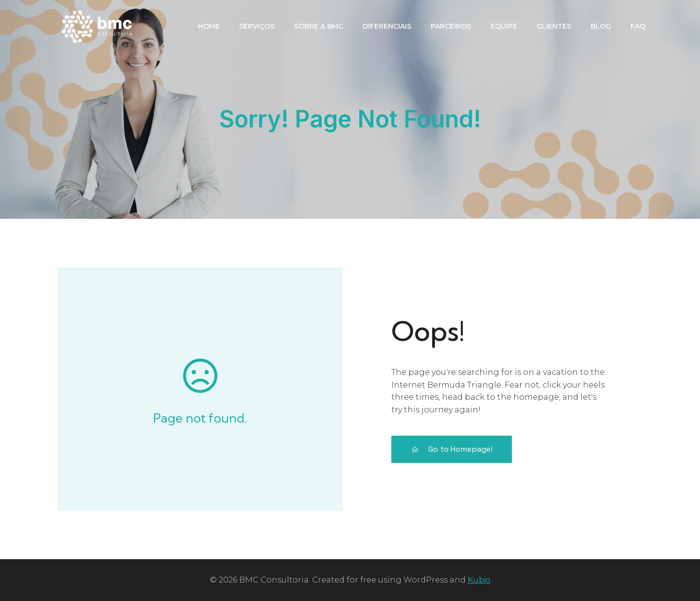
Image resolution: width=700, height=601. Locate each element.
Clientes (554, 26)
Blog (601, 26)
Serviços (257, 26)
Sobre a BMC (319, 26)
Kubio (479, 580)
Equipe (504, 26)
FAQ (638, 26)
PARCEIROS (451, 26)
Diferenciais (387, 26)
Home (209, 26)
